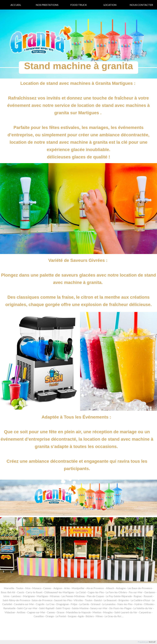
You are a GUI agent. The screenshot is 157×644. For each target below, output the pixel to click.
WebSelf (152, 642)
